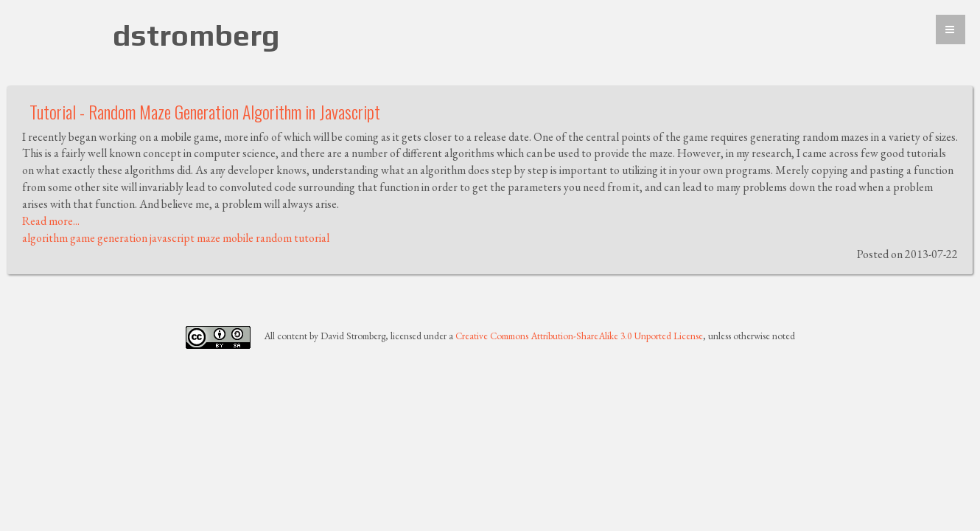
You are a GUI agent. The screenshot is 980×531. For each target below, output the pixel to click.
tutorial (312, 238)
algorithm (45, 238)
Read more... (51, 221)
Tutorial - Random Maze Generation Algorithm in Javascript (205, 111)
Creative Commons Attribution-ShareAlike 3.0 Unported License (579, 336)
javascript (172, 238)
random (274, 238)
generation (122, 238)
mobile (238, 238)
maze (209, 238)
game (83, 238)
